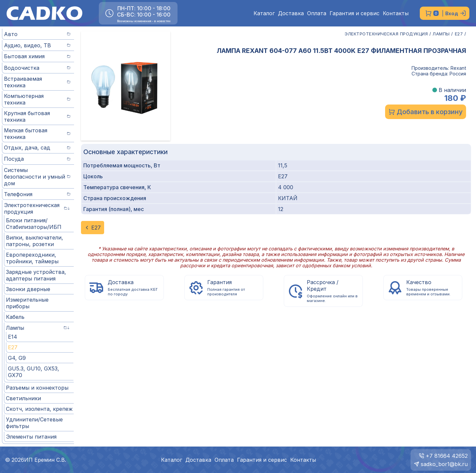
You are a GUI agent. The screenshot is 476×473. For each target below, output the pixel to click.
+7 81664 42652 (447, 456)
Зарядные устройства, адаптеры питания (36, 275)
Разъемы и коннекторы (37, 388)
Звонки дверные (28, 289)
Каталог (264, 13)
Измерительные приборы (27, 303)
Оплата (317, 13)
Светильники (23, 398)
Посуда (37, 159)
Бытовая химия (37, 56)
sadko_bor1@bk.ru (444, 464)
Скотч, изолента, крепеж (39, 409)
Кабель (15, 317)
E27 (13, 347)
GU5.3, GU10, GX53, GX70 (34, 372)
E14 (13, 337)
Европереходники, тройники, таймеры (32, 258)
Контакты (396, 13)
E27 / (461, 34)
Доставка (291, 13)
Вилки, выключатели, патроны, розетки (35, 241)
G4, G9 (17, 358)
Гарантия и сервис (355, 13)
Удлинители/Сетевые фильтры (34, 423)
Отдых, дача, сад (37, 148)
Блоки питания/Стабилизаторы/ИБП (34, 224)
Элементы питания (31, 437)
